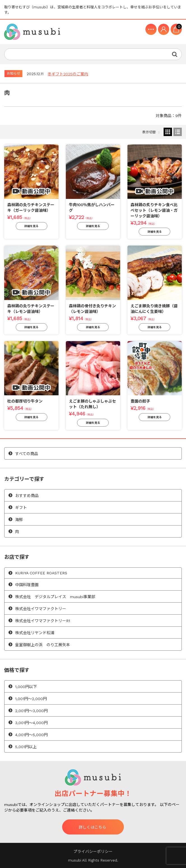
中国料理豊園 (27, 585)
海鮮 (19, 520)
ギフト (21, 508)
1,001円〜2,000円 (31, 699)
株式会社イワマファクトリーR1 (43, 621)
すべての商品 (27, 454)
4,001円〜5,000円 (31, 735)
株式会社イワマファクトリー (41, 609)
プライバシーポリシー (93, 852)
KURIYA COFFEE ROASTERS (41, 573)
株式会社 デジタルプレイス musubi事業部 (55, 597)
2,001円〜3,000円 (31, 711)
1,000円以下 (26, 687)
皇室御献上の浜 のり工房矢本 (43, 645)
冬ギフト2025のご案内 (68, 74)
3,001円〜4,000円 (31, 723)
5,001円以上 (26, 747)
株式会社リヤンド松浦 (35, 633)
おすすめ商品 (27, 496)
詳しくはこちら (92, 827)
